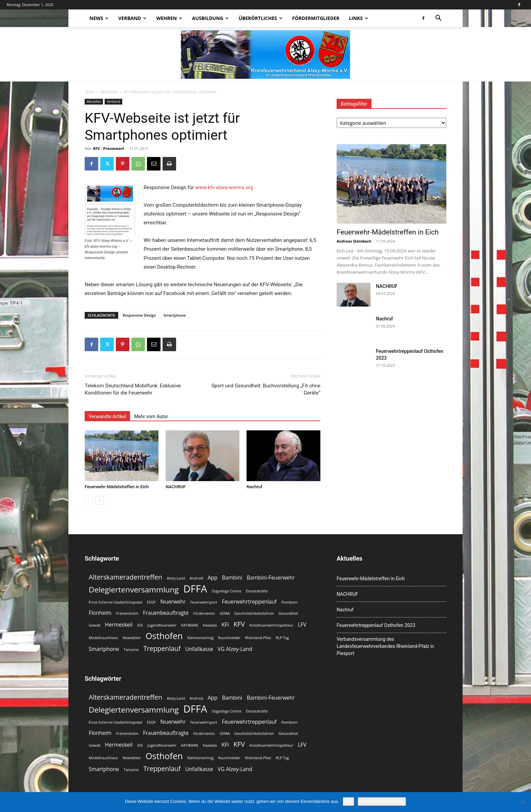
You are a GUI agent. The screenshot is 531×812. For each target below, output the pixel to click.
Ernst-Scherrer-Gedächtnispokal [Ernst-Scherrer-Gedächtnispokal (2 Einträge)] (115, 602)
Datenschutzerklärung (382, 801)
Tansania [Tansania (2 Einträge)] (131, 650)
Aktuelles (109, 92)
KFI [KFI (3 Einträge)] (225, 625)
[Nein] (523, 802)
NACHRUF (176, 487)
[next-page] (100, 500)
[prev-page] (89, 500)
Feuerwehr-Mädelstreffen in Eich (117, 487)
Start (89, 92)
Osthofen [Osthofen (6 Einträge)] (164, 636)
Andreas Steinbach (354, 241)
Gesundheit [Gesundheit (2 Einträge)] (288, 613)
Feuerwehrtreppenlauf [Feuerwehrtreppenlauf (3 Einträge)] (249, 602)
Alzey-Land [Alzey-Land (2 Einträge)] (176, 578)
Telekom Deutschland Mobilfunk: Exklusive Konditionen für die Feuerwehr (133, 389)
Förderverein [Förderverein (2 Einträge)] (204, 613)
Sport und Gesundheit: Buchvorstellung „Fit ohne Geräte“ (266, 389)
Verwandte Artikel (107, 416)
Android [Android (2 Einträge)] (196, 578)
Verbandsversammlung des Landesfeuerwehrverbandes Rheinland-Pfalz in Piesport (385, 646)
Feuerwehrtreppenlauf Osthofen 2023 (376, 625)
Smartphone (175, 315)
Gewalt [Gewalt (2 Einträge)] (94, 625)
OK (349, 801)
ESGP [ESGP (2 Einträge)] (151, 602)
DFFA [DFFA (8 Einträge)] (195, 589)
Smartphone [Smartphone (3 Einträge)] (104, 649)
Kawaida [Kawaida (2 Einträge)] (210, 625)
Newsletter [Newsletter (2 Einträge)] (132, 638)
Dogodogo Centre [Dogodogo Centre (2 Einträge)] (227, 591)
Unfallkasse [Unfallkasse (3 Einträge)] (199, 649)
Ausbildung (210, 18)
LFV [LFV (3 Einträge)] (302, 625)
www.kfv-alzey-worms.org (224, 187)
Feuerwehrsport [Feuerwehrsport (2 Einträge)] (204, 602)
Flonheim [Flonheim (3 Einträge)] (100, 613)
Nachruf (254, 487)
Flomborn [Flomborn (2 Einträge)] (290, 602)
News (99, 18)
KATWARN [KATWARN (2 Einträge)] (190, 625)
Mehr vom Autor (151, 416)
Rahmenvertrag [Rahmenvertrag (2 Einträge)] (200, 638)
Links (358, 18)
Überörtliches (260, 18)
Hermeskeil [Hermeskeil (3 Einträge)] (119, 625)
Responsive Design (139, 315)
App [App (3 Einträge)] (213, 578)
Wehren (169, 18)
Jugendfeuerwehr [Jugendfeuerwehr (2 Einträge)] (162, 625)
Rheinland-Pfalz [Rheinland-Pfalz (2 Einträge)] (258, 638)
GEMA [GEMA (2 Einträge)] (225, 613)
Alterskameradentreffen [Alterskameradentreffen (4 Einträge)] (125, 577)
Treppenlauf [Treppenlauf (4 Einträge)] (162, 648)
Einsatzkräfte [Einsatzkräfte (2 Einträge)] (257, 591)
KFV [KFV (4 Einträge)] (239, 624)
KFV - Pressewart (109, 148)
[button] (438, 19)
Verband (132, 18)
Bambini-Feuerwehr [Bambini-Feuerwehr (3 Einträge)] (271, 578)
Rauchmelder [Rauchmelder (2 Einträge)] (229, 638)
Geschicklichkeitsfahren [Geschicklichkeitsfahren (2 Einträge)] (254, 613)
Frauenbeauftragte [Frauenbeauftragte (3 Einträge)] (166, 613)
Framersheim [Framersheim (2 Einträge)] (127, 613)
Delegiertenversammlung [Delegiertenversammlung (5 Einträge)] (134, 590)
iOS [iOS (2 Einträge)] (140, 625)
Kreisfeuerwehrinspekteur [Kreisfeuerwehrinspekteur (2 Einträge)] (271, 625)
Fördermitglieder (316, 18)
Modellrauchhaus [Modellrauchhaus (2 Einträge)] (103, 638)
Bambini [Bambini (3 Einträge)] (232, 578)
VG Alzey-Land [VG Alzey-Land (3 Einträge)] (235, 649)
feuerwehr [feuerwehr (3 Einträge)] (173, 602)
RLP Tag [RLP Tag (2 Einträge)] (282, 638)
